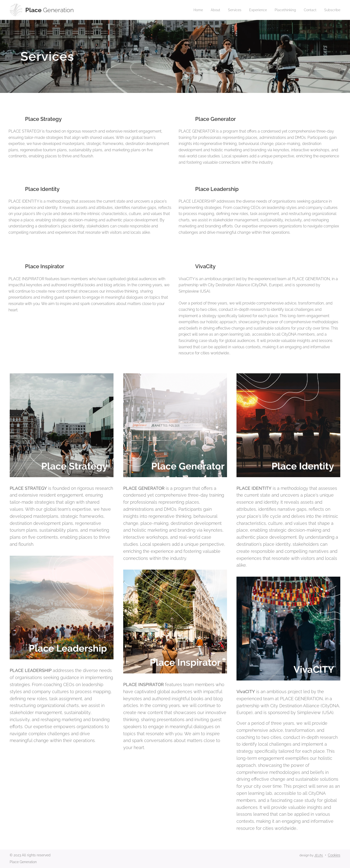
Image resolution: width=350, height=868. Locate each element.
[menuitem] (190, 10)
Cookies (334, 855)
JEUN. (319, 855)
